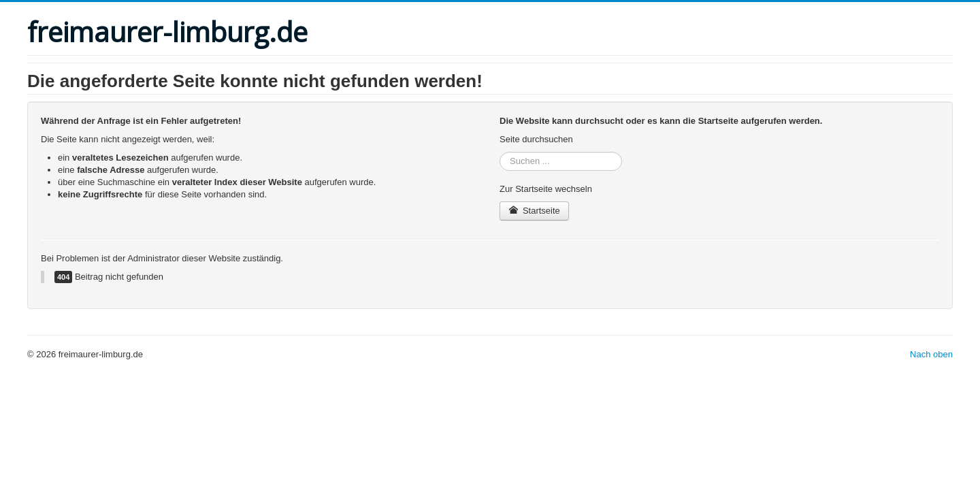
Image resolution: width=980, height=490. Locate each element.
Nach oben (931, 354)
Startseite (534, 211)
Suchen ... (500, 152)
